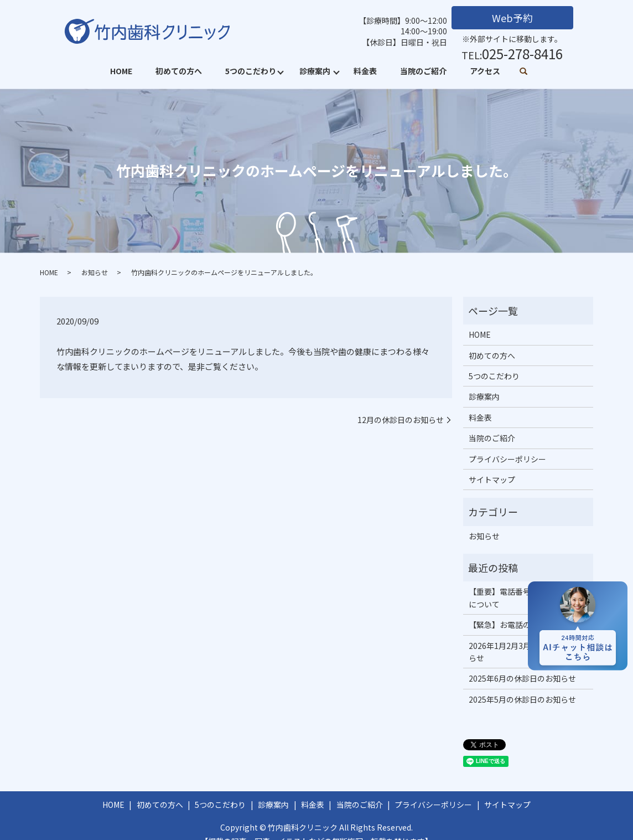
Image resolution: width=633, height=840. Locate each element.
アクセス (485, 71)
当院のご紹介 (423, 71)
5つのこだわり (251, 71)
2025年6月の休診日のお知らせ (522, 678)
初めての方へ (179, 71)
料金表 (365, 71)
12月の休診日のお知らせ (401, 420)
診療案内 (315, 71)
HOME (121, 71)
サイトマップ (492, 480)
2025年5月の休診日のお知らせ (522, 699)
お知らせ (95, 272)
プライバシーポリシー (507, 459)
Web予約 (512, 18)
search (523, 72)
